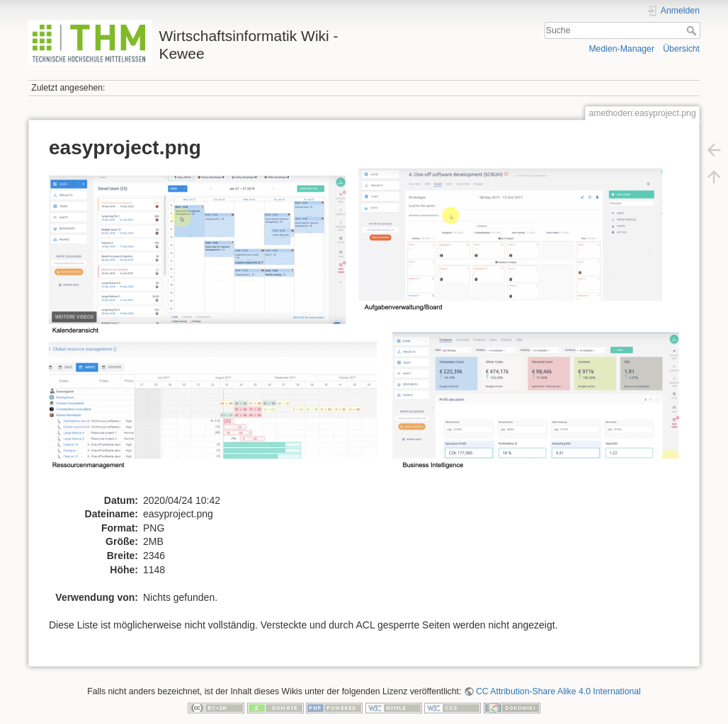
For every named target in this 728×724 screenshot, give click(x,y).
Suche (693, 30)
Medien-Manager (621, 49)
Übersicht (681, 49)
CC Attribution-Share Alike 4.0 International (558, 691)
